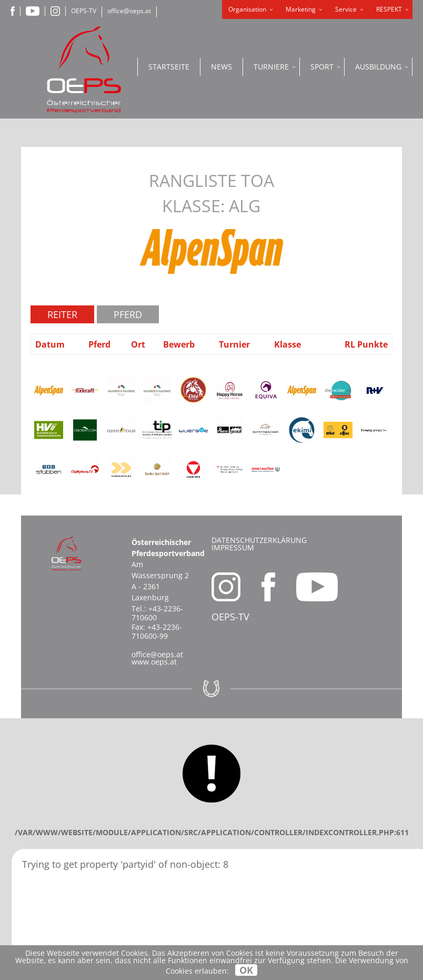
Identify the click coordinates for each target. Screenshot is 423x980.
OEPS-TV (84, 11)
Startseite (169, 67)
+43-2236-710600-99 (157, 631)
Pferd (128, 314)
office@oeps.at (129, 11)
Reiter (62, 314)
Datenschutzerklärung (259, 540)
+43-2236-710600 (157, 613)
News (221, 67)
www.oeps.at (154, 662)
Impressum (233, 547)
